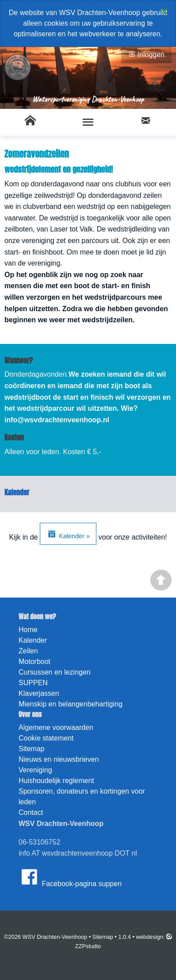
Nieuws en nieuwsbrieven (59, 759)
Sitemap (32, 749)
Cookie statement (46, 738)
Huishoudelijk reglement (56, 781)
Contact (31, 812)
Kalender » (68, 534)
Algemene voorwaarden (56, 727)
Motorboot (34, 662)
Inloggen (146, 54)
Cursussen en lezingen (55, 672)
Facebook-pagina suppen (70, 877)
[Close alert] (164, 11)
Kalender (33, 640)
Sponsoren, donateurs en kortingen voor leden (82, 797)
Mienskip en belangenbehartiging (71, 704)
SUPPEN (33, 683)
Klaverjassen (39, 693)
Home (28, 630)
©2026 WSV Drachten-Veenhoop (46, 937)
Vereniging (35, 770)
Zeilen (28, 651)
